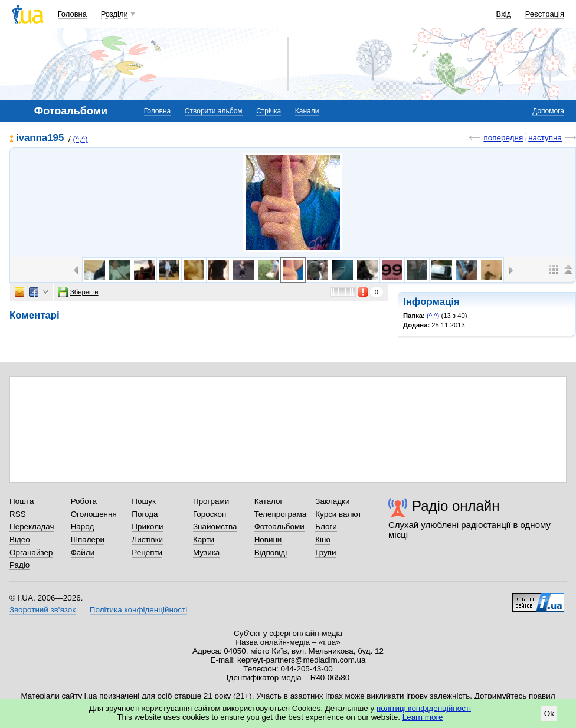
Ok (549, 714)
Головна (72, 14)
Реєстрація (545, 14)
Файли (83, 552)
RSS (18, 514)
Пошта (22, 501)
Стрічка (269, 111)
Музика (206, 552)
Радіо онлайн (456, 506)
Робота (84, 501)
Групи (325, 552)
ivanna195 (40, 138)
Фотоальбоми (279, 527)
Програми (211, 501)
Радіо (19, 565)
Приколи (147, 527)
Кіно (323, 540)
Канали (307, 111)
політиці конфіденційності (424, 708)
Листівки (147, 540)
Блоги (326, 527)
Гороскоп (210, 514)
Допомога (548, 111)
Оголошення (94, 514)
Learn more (423, 717)
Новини (268, 540)
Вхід (504, 14)
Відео (20, 540)
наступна (545, 138)
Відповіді (271, 552)
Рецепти (147, 552)
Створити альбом (214, 111)
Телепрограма (281, 514)
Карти (204, 540)
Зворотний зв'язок (42, 610)
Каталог (269, 501)
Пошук (144, 501)
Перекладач (32, 527)
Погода (145, 514)
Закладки (332, 501)
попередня (503, 138)
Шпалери (88, 540)
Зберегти (78, 292)
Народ (83, 527)
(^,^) (80, 139)
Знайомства (215, 527)
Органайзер (31, 552)
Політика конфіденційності (138, 610)
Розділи (114, 14)
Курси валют (338, 514)
